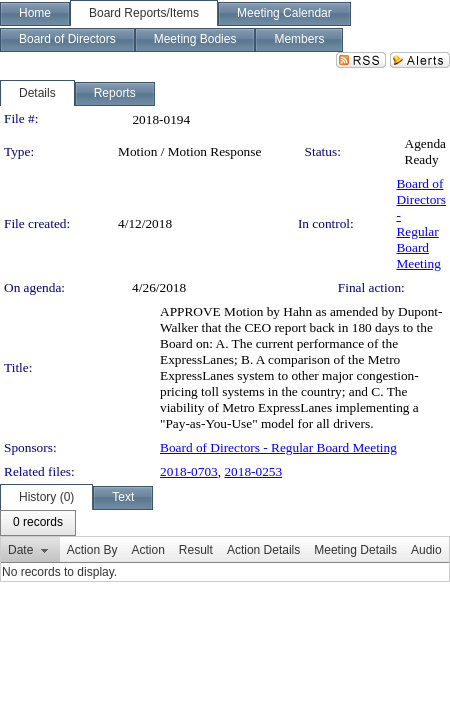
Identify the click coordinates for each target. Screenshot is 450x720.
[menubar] (38, 523)
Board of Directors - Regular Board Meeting (421, 223)
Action (147, 550)
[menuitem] (38, 523)
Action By (92, 550)
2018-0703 (189, 471)
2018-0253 (253, 471)
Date (20, 550)
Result (196, 550)
